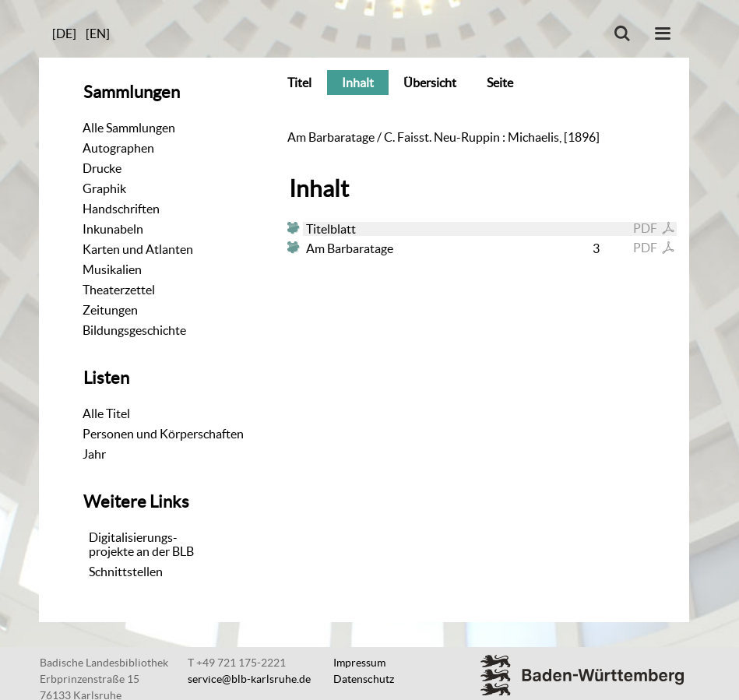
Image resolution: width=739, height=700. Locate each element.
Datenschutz (364, 679)
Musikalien (112, 269)
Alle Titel (106, 413)
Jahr (94, 454)
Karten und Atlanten (138, 249)
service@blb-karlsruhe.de (249, 679)
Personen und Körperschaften (163, 434)
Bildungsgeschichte (134, 330)
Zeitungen (110, 310)
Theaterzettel (119, 290)
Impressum (359, 663)
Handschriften (121, 209)
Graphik (104, 188)
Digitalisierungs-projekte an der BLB (141, 544)
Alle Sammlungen (129, 128)
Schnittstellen (126, 572)
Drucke (102, 168)
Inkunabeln (113, 229)
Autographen (118, 148)
